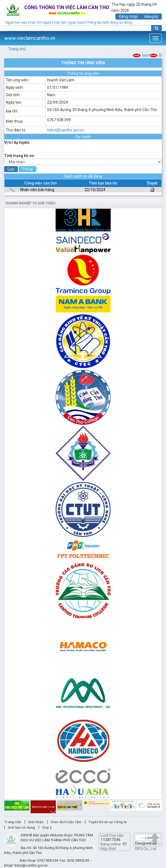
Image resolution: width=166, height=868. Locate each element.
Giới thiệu (36, 822)
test (144, 55)
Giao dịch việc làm (66, 822)
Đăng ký (151, 16)
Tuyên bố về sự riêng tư (108, 822)
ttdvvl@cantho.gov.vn (66, 130)
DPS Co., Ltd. (146, 849)
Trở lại (28, 169)
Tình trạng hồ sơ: (19, 156)
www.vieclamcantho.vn (30, 38)
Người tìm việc (16, 23)
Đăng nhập (128, 16)
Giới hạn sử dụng (21, 827)
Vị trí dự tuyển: (17, 142)
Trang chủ (17, 49)
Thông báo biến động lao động (109, 23)
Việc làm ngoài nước (69, 23)
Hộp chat (108, 848)
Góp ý (47, 827)
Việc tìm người (40, 23)
